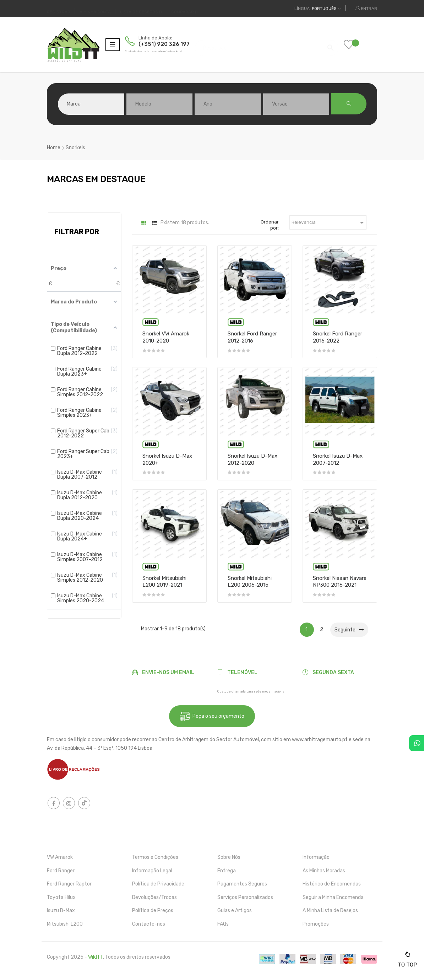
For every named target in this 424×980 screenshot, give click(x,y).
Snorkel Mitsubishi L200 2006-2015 (250, 582)
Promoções (316, 924)
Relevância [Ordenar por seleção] (329, 223)
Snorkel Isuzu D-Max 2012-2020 (252, 459)
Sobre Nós (229, 857)
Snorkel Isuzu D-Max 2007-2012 (338, 459)
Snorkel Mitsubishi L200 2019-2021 (164, 582)
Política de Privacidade (158, 884)
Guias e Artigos (235, 911)
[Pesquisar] (267, 45)
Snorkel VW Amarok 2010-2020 (166, 337)
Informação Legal (152, 871)
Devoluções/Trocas (154, 897)
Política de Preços (153, 911)
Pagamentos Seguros (242, 884)
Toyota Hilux (61, 897)
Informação (316, 857)
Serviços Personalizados (245, 897)
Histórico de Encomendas (332, 884)
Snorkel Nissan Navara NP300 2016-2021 (340, 582)
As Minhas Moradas (324, 871)
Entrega (227, 871)
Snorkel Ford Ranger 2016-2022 (338, 337)
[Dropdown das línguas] (318, 9)
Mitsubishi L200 (65, 924)
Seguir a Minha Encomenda (333, 897)
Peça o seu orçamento (212, 717)
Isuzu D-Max (61, 911)
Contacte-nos (149, 924)
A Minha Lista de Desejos (330, 911)
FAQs (223, 924)
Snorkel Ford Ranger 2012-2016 (252, 337)
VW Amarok (60, 857)
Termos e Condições (155, 857)
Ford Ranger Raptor (69, 884)
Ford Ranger (61, 871)
